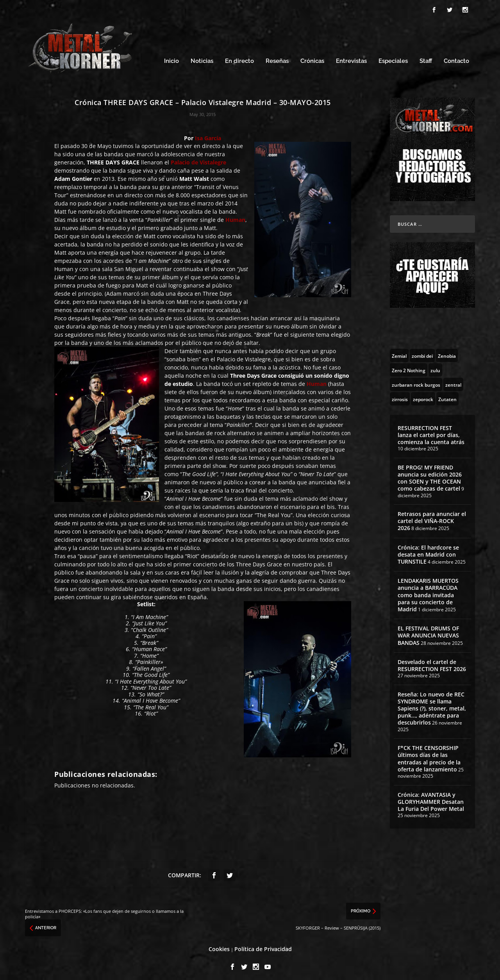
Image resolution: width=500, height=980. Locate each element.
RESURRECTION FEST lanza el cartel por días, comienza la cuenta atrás (431, 431)
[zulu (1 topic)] (435, 366)
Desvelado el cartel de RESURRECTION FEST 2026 (432, 662)
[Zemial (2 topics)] (399, 352)
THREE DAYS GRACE (113, 159)
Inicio (171, 58)
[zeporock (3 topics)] (423, 395)
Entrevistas (351, 58)
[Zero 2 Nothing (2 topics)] (409, 366)
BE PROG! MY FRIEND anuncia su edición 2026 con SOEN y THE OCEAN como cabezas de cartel (430, 475)
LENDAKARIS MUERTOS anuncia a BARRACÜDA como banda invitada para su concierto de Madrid (428, 591)
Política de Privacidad (263, 945)
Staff (426, 58)
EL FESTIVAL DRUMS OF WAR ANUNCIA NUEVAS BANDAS (428, 632)
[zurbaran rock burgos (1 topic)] (416, 380)
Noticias (202, 58)
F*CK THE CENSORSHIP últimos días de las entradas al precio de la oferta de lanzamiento (429, 755)
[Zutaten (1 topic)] (447, 395)
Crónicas (312, 58)
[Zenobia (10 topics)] (447, 352)
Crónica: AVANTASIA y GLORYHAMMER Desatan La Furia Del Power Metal (431, 798)
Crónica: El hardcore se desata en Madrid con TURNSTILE (428, 551)
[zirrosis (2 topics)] (400, 395)
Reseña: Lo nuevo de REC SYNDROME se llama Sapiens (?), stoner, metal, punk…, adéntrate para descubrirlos (432, 705)
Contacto (456, 58)
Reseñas (277, 58)
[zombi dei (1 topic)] (422, 352)
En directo (239, 58)
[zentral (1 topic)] (453, 380)
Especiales (393, 58)
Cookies (219, 945)
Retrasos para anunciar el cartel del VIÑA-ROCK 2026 (432, 517)
